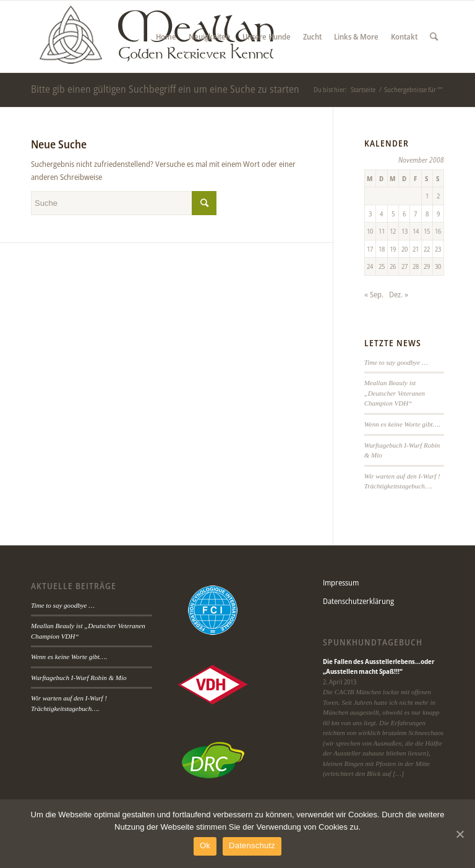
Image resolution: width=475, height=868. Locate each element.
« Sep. (374, 294)
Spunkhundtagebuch (373, 642)
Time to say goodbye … (396, 362)
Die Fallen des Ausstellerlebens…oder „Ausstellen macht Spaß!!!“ (379, 666)
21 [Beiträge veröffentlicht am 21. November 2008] (416, 249)
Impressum (341, 582)
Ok (205, 845)
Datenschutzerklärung (358, 601)
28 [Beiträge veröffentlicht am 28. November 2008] (416, 266)
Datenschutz (252, 845)
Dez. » (399, 294)
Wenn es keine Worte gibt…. (402, 424)
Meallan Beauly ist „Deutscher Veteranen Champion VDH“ (395, 393)
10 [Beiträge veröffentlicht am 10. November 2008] (370, 231)
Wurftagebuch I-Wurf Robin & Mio (79, 678)
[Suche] (434, 36)
